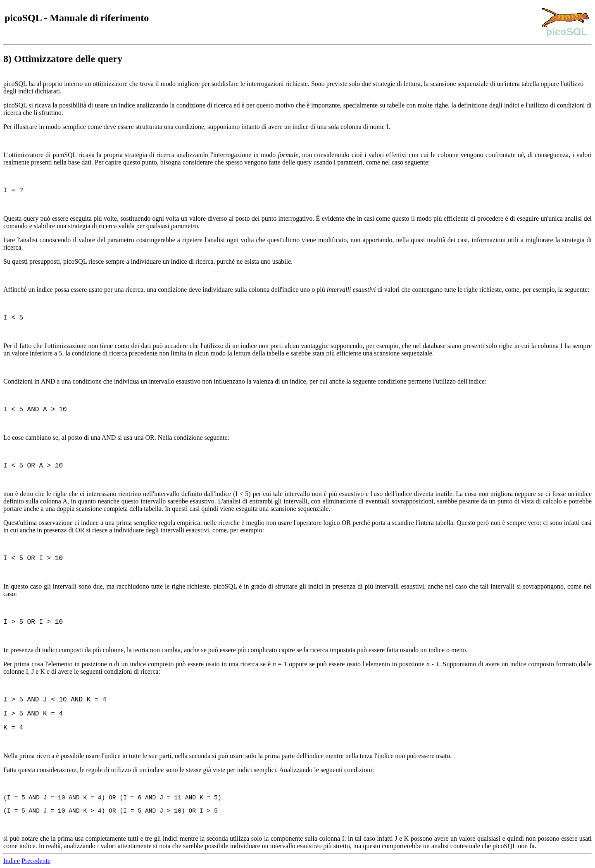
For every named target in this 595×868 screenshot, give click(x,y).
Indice (12, 861)
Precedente (36, 861)
